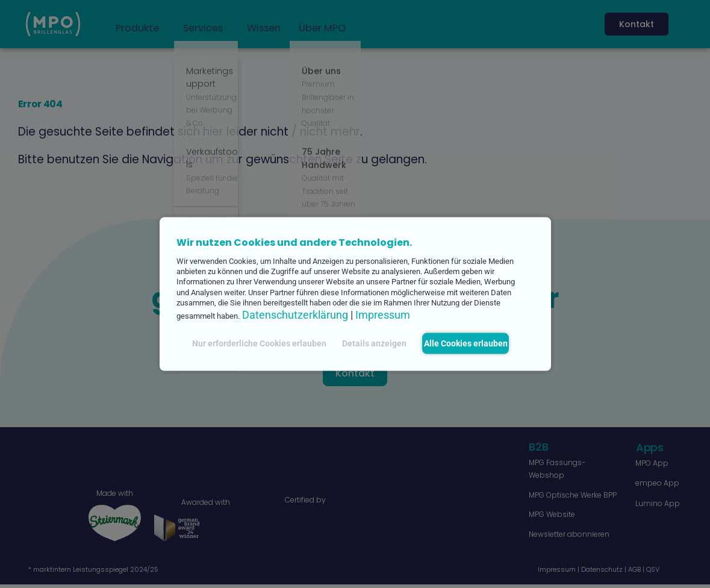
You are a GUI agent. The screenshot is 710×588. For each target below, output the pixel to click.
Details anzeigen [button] (369, 343)
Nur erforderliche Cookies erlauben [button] (254, 343)
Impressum (383, 315)
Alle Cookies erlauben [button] (466, 343)
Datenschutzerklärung (295, 315)
